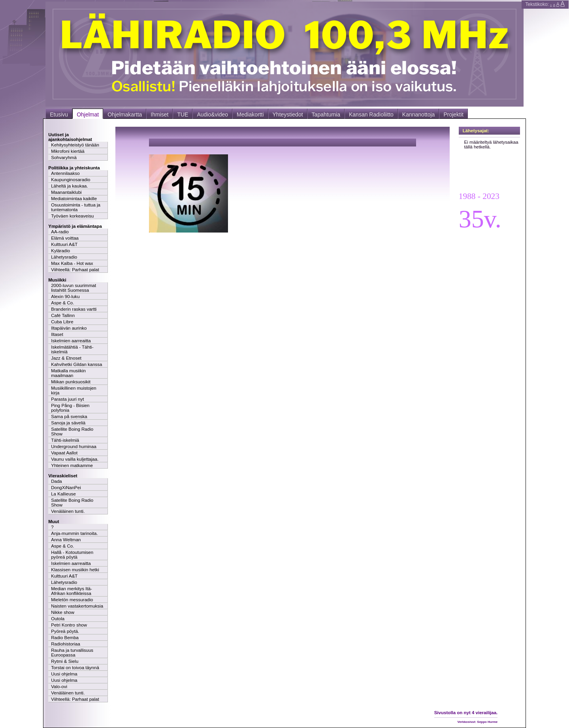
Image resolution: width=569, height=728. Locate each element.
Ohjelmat (88, 114)
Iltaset (57, 334)
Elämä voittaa (65, 238)
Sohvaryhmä (64, 158)
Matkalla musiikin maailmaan (68, 373)
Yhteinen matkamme (72, 465)
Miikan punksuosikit (71, 382)
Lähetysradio (64, 257)
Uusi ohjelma (64, 674)
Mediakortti (250, 114)
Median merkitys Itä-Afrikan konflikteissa (72, 591)
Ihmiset (159, 114)
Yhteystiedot (288, 114)
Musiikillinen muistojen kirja (74, 390)
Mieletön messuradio (72, 600)
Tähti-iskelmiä (65, 440)
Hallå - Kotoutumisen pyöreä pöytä (72, 555)
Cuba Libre (62, 322)
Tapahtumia (326, 114)
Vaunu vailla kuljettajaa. (75, 459)
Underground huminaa (74, 447)
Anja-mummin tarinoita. (74, 533)
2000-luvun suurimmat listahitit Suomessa (73, 288)
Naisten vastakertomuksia (77, 606)
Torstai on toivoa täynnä (75, 668)
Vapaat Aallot (64, 453)
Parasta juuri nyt (67, 399)
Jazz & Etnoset (66, 358)
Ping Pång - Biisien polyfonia (70, 408)
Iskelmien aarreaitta (71, 341)
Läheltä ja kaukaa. (69, 186)
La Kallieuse (63, 494)
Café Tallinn (63, 315)
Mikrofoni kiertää (68, 151)
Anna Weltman (66, 540)
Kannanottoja (419, 114)
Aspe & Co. (62, 303)
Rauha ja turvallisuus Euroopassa (72, 653)
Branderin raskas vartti (74, 309)
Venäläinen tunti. (68, 511)
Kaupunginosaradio (71, 180)
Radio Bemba (65, 638)
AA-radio (60, 232)
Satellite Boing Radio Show (72, 432)
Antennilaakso (65, 173)
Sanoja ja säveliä (68, 423)
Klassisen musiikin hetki (75, 570)
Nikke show (63, 612)
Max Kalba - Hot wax (72, 263)
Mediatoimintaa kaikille (74, 199)
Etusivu (59, 114)
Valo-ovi (59, 687)
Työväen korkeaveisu (72, 216)
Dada (57, 481)
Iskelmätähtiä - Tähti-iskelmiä (72, 349)
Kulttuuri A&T (64, 244)
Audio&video (212, 114)
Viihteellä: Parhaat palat (75, 270)
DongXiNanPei (66, 488)
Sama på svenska (69, 417)
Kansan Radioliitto (371, 114)
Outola (58, 619)
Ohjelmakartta (125, 114)
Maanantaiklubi (66, 192)
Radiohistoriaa (66, 644)
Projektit (453, 114)
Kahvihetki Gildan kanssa (76, 364)
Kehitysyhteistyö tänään (75, 145)
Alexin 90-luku (65, 296)
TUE (183, 114)
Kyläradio (60, 251)
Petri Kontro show (69, 625)
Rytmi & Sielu (65, 661)
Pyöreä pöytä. (65, 631)
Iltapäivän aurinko (69, 328)
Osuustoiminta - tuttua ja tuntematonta (76, 207)
